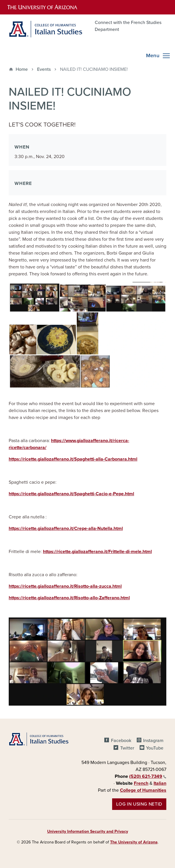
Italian (160, 783)
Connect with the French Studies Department (128, 26)
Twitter (127, 748)
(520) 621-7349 (148, 776)
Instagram (153, 741)
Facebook (121, 741)
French (141, 783)
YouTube (155, 748)
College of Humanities (143, 790)
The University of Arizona (134, 842)
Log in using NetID (139, 804)
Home (22, 69)
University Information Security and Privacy (88, 831)
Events (44, 69)
